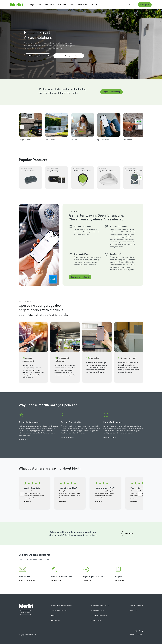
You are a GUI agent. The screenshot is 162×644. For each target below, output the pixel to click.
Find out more (23, 439)
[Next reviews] (140, 494)
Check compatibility (68, 437)
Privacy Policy (96, 620)
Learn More (128, 533)
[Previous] (22, 127)
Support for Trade (97, 610)
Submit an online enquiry (27, 580)
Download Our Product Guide (61, 605)
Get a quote (145, 5)
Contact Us (133, 610)
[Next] (140, 127)
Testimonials (55, 620)
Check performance (110, 437)
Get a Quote (25, 612)
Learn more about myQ (80, 277)
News (53, 615)
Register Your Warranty (111, 92)
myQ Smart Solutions (66, 5)
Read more (27, 501)
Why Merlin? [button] (82, 5)
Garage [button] (31, 5)
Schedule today (56, 580)
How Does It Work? (26, 301)
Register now (87, 580)
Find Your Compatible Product (38, 56)
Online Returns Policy (99, 615)
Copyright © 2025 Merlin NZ (28, 635)
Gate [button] (39, 5)
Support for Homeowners (100, 605)
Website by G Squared (136, 635)
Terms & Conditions (136, 605)
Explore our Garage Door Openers (69, 56)
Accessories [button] (50, 5)
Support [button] (94, 5)
